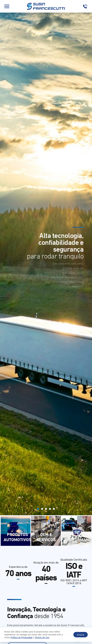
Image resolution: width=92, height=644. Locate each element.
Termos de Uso (42, 638)
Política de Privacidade (21, 638)
